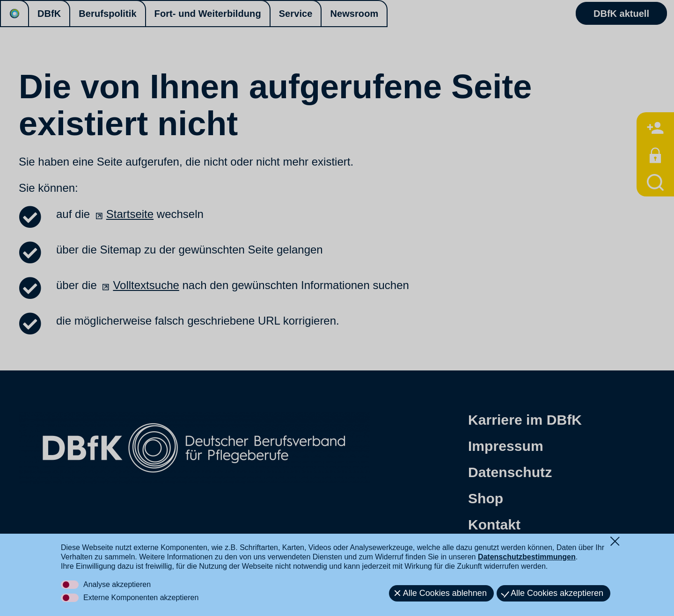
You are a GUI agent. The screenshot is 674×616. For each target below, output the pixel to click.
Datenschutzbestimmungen (527, 557)
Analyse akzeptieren (117, 584)
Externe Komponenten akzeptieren (141, 598)
